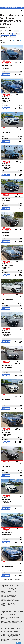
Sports (18, 8)
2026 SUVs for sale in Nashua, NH (8, 594)
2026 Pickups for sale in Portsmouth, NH (9, 598)
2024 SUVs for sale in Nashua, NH (8, 604)
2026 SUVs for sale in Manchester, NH (9, 595)
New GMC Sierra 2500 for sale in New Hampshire (11, 624)
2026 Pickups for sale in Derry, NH (8, 597)
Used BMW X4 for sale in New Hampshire (9, 638)
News (5, 8)
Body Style (16, 34)
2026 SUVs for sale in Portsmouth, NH (9, 591)
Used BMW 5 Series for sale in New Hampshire (10, 637)
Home (2, 8)
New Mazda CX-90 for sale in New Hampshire (10, 617)
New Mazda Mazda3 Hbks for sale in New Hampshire (12, 621)
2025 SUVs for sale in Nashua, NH (8, 602)
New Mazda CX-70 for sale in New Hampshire (10, 620)
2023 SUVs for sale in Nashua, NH (8, 606)
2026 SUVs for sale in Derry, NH (7, 593)
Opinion (22, 8)
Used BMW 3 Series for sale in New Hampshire (10, 634)
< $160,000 (5, 37)
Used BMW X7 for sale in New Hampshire (9, 641)
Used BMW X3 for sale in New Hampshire (9, 632)
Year (17, 31)
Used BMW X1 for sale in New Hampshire (9, 636)
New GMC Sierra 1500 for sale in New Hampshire (11, 623)
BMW (3, 34)
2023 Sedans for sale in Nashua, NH (8, 607)
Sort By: (13, 37)
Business (14, 8)
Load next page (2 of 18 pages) (12, 580)
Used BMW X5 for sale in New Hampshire (9, 633)
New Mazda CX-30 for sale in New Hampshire (10, 619)
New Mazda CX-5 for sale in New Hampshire (10, 615)
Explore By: (4, 31)
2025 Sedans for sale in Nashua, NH (8, 603)
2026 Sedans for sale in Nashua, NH (8, 599)
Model (9, 34)
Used (11, 31)
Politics (9, 8)
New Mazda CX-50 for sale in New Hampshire (10, 616)
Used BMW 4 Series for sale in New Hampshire (10, 639)
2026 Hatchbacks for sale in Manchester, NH (10, 601)
